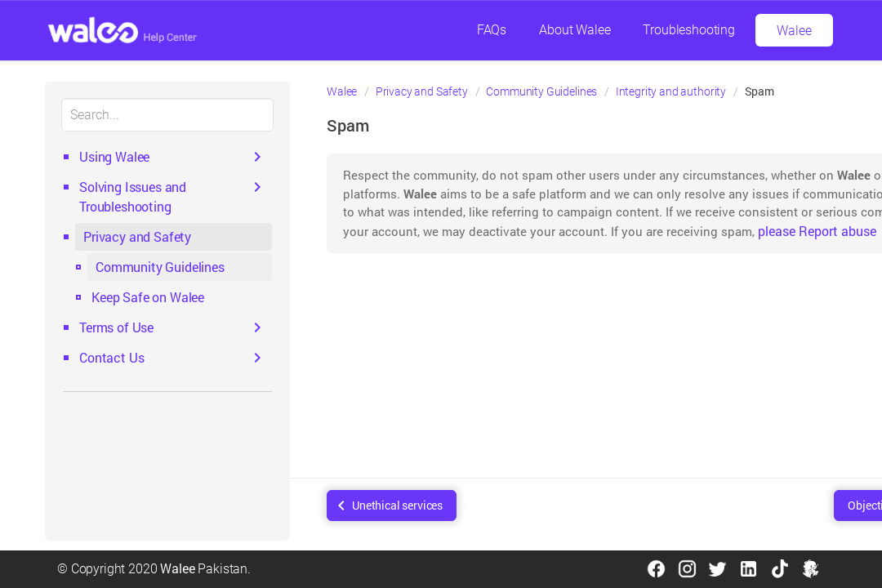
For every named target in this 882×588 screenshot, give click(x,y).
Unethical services (397, 505)
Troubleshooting (689, 30)
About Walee (575, 30)
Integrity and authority (671, 91)
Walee (794, 31)
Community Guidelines (160, 267)
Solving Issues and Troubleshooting (133, 196)
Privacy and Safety (137, 236)
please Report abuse (817, 231)
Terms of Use (116, 327)
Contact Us (111, 357)
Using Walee (114, 156)
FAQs (492, 30)
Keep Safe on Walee (148, 297)
